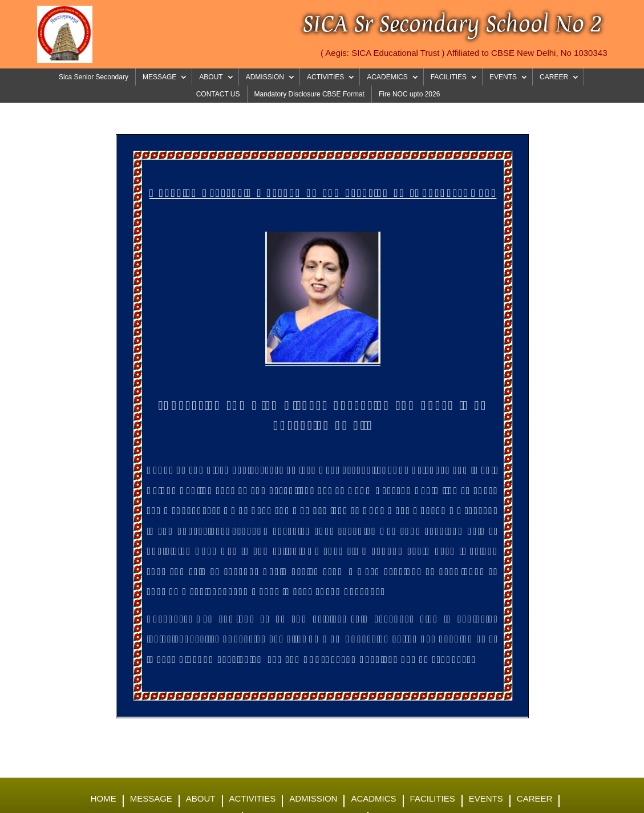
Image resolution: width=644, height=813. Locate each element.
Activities (253, 799)
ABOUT (211, 77)
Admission (313, 799)
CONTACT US (218, 94)
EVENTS (503, 77)
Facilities (433, 799)
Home (104, 799)
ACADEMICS (387, 77)
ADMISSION (265, 77)
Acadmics (373, 799)
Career (535, 799)
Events (486, 799)
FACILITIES (449, 77)
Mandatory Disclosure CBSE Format (309, 94)
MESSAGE (159, 77)
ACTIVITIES (325, 77)
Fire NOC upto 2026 (409, 94)
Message (151, 799)
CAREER (554, 77)
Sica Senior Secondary (94, 77)
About (201, 799)
